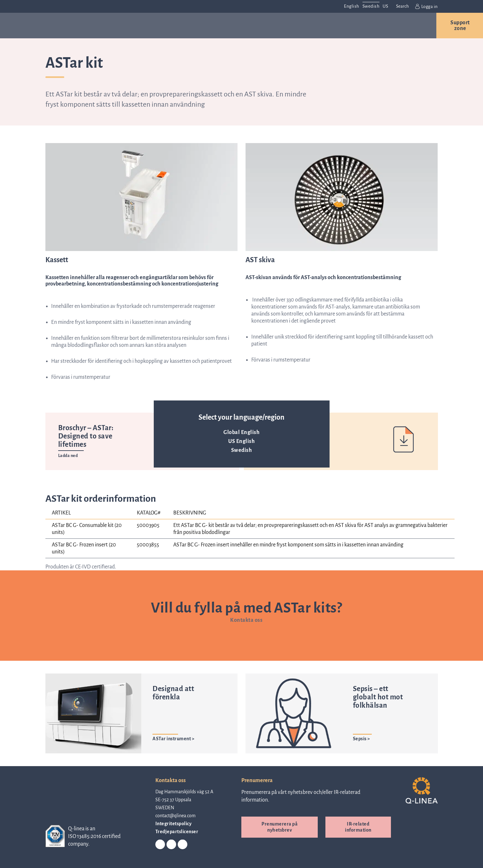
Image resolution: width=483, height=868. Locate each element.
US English (242, 441)
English (352, 6)
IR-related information (358, 827)
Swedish (242, 450)
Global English (242, 432)
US (385, 6)
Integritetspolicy (174, 823)
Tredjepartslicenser (177, 831)
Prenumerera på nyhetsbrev (280, 827)
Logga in (427, 6)
